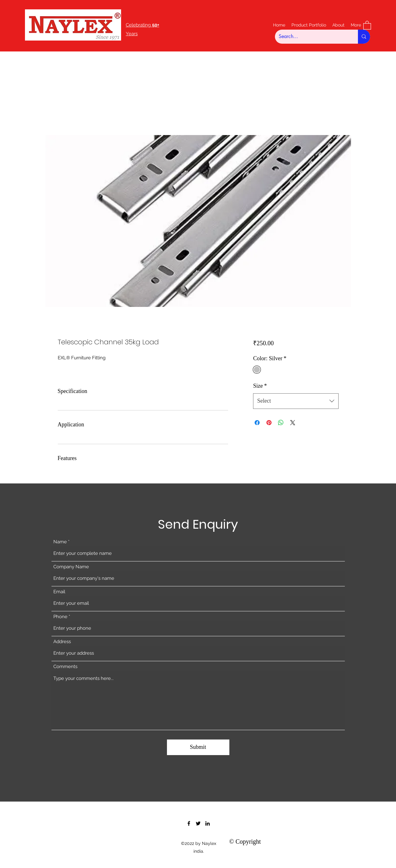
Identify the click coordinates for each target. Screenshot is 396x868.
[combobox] (296, 401)
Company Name (71, 567)
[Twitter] (198, 823)
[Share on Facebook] (257, 423)
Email (59, 592)
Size (260, 386)
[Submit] (198, 747)
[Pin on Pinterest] (269, 423)
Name (60, 542)
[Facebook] (189, 823)
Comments (65, 667)
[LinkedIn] (208, 823)
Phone (60, 617)
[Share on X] (293, 423)
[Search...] (312, 37)
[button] (367, 25)
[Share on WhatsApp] (281, 423)
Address (62, 642)
